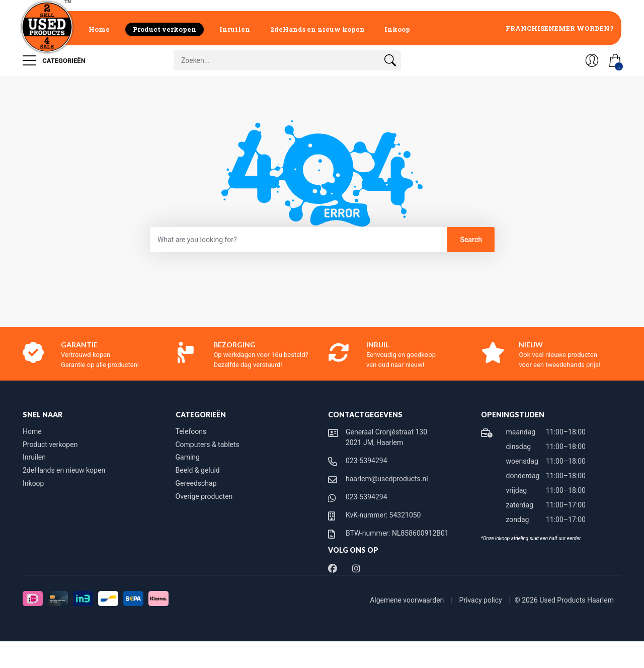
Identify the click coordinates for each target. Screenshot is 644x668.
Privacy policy (481, 600)
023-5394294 (367, 461)
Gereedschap (196, 483)
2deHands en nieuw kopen (317, 29)
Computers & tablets (208, 444)
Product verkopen (165, 29)
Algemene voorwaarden (408, 600)
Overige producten (204, 496)
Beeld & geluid (198, 470)
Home (99, 29)
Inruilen (235, 29)
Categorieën (54, 60)
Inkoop (397, 29)
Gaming (188, 457)
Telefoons (191, 431)
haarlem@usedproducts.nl (387, 479)
